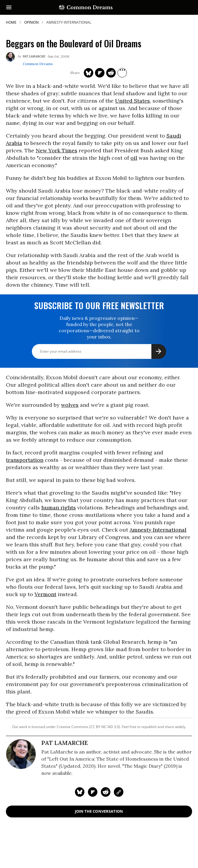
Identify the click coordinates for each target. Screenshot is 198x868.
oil (134, 158)
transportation (25, 460)
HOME (11, 22)
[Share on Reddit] (111, 73)
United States (132, 101)
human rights (59, 508)
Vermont (45, 594)
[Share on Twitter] (89, 73)
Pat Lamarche (34, 57)
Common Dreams (38, 64)
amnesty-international (69, 22)
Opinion (31, 22)
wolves (70, 405)
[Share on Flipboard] (100, 73)
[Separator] (122, 73)
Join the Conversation (99, 811)
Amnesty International (158, 530)
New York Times (57, 150)
